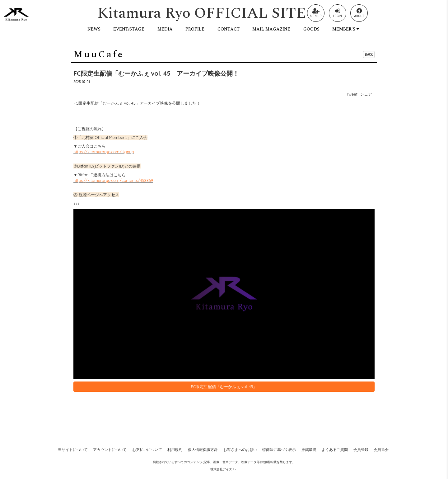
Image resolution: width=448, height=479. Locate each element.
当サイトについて (73, 450)
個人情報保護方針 (203, 450)
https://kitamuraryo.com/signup (104, 152)
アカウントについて (110, 450)
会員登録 (361, 450)
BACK (369, 55)
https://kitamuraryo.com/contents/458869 (113, 180)
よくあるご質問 (335, 450)
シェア (366, 94)
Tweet (352, 94)
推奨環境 (309, 450)
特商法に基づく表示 (279, 450)
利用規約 (175, 450)
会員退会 (381, 450)
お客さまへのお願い (240, 450)
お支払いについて (147, 450)
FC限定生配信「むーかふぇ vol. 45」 (224, 387)
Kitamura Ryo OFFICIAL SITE (202, 13)
